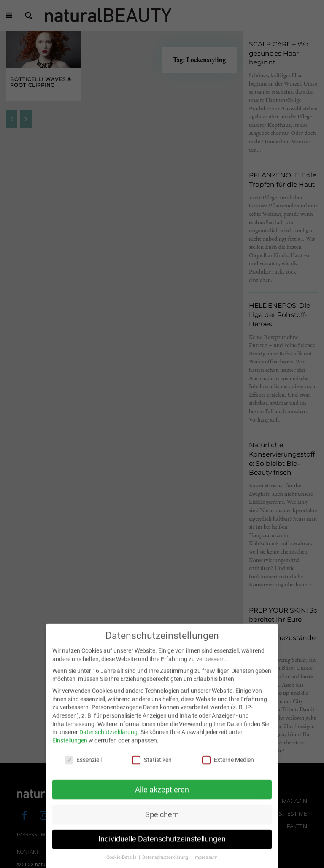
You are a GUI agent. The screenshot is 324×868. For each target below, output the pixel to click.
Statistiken (152, 770)
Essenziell (83, 770)
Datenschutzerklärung (108, 742)
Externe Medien (228, 770)
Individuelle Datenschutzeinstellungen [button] (162, 849)
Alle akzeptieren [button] (162, 799)
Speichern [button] (162, 824)
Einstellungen (70, 750)
